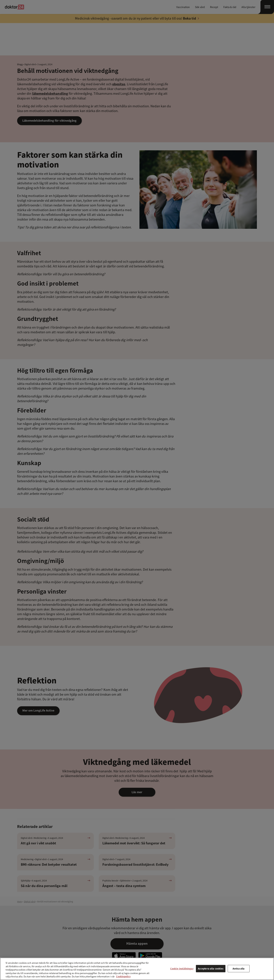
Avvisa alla (239, 969)
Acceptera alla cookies (211, 969)
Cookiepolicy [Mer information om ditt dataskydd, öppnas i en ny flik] (123, 976)
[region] (137, 969)
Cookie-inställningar (182, 969)
